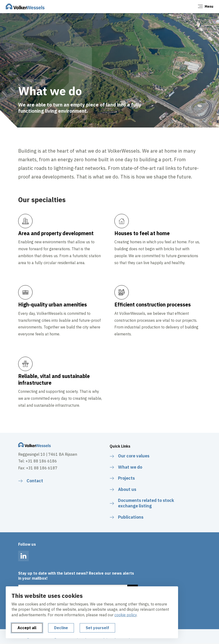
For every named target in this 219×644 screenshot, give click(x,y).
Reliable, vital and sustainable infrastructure (54, 379)
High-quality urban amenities (53, 305)
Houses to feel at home (142, 233)
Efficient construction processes (153, 305)
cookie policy (126, 615)
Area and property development (57, 233)
